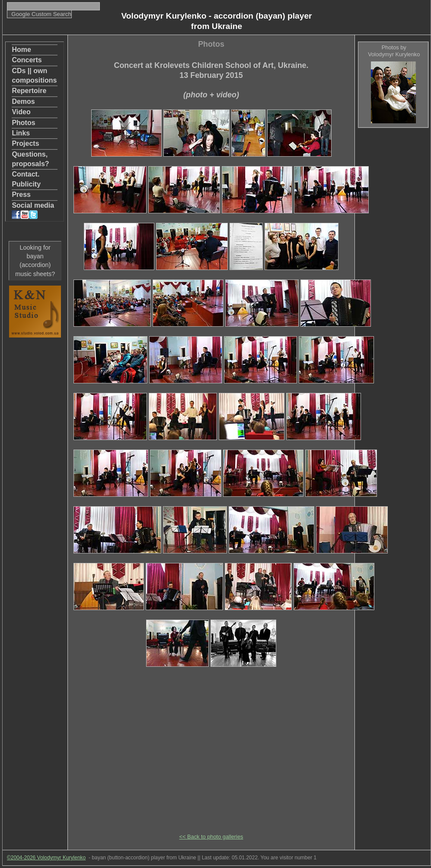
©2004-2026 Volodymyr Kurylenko (46, 858)
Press (21, 194)
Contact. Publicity (26, 179)
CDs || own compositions (34, 76)
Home (21, 50)
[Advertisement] (393, 264)
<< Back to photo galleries (211, 837)
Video (21, 112)
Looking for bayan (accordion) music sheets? (35, 260)
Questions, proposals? (30, 159)
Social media (33, 210)
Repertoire (29, 91)
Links (21, 133)
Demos (23, 101)
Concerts (27, 60)
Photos (23, 123)
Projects (25, 143)
